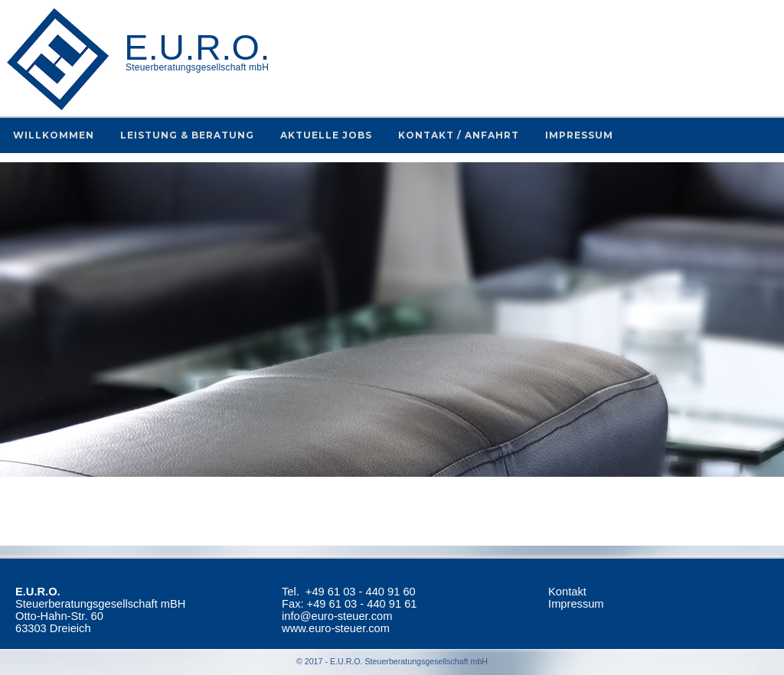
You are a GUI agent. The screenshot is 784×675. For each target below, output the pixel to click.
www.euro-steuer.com (336, 628)
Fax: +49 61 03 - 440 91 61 (349, 604)
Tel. (349, 592)
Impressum (576, 604)
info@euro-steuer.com (337, 616)
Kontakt (567, 592)
